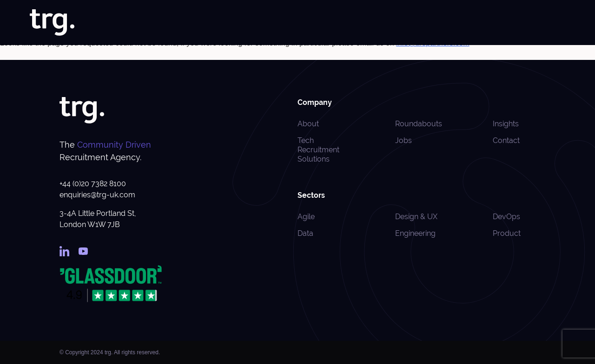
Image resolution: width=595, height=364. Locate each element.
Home (236, 23)
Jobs (292, 23)
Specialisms (372, 23)
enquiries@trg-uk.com (97, 195)
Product (507, 233)
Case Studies (425, 23)
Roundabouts (510, 23)
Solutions (324, 23)
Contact (506, 140)
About (265, 23)
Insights (467, 23)
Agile (306, 217)
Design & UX (416, 217)
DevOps (506, 217)
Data (305, 233)
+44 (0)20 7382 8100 (93, 184)
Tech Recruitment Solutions (318, 150)
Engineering (415, 233)
